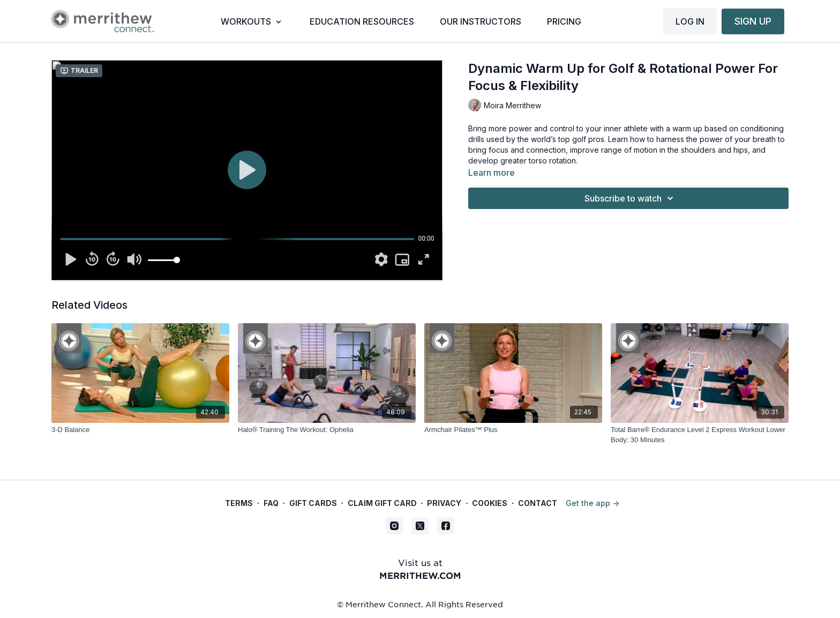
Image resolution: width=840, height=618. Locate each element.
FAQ (271, 503)
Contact (538, 503)
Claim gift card (382, 503)
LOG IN (690, 21)
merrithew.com (420, 575)
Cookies (490, 503)
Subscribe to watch (631, 198)
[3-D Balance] (140, 430)
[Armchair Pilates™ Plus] (513, 430)
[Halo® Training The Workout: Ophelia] (327, 430)
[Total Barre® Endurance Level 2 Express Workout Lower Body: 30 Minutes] (700, 435)
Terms (239, 503)
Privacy (444, 503)
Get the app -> (592, 503)
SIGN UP (753, 21)
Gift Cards (313, 503)
